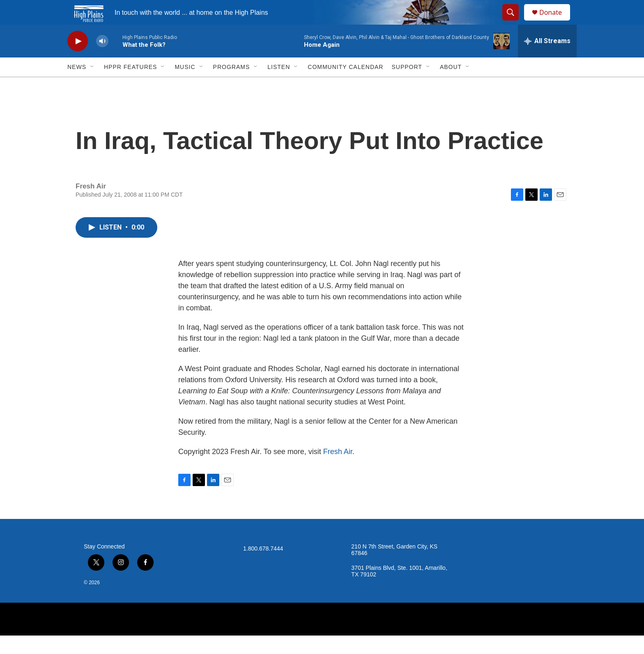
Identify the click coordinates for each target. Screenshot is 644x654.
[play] (78, 60)
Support (407, 85)
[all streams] (547, 60)
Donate (556, 22)
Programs (232, 85)
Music (185, 85)
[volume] (102, 60)
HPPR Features (130, 85)
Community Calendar (345, 85)
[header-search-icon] (514, 22)
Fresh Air (338, 470)
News (77, 85)
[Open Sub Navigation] (92, 85)
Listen (279, 85)
